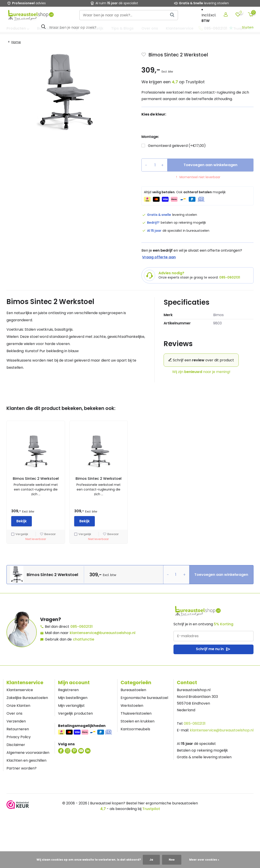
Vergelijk (20, 534)
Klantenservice (180, 28)
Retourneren (18, 729)
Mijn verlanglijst (71, 706)
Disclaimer (16, 745)
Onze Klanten (18, 706)
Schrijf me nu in (213, 649)
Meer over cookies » (204, 860)
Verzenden (16, 721)
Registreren (68, 690)
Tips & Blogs (122, 28)
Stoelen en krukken (138, 721)
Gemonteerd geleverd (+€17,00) (177, 146)
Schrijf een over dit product (201, 360)
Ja (151, 860)
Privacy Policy (19, 737)
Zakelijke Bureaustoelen (27, 698)
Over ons (150, 28)
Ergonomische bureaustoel (144, 698)
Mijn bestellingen (73, 698)
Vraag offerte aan (159, 257)
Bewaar (48, 534)
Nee (172, 860)
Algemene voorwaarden (28, 753)
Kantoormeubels (135, 729)
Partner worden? (22, 768)
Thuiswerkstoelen (136, 713)
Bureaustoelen (50, 28)
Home (16, 42)
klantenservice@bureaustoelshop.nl (103, 633)
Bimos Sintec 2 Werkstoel (36, 479)
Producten (18, 28)
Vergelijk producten (75, 713)
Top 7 (77, 28)
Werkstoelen (132, 706)
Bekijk (22, 521)
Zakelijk (96, 28)
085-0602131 (213, 28)
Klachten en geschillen (26, 760)
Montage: (150, 137)
